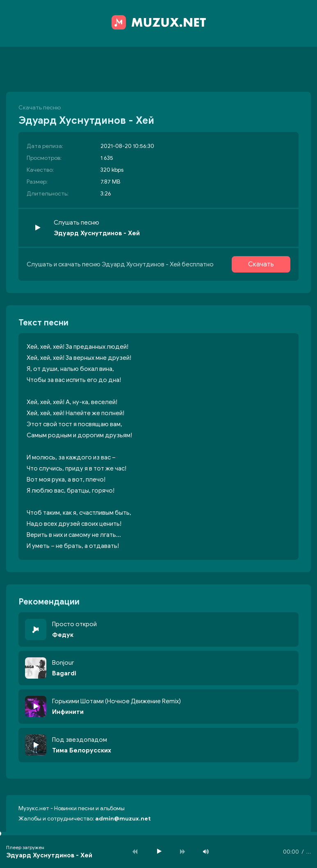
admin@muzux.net (123, 819)
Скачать (261, 264)
